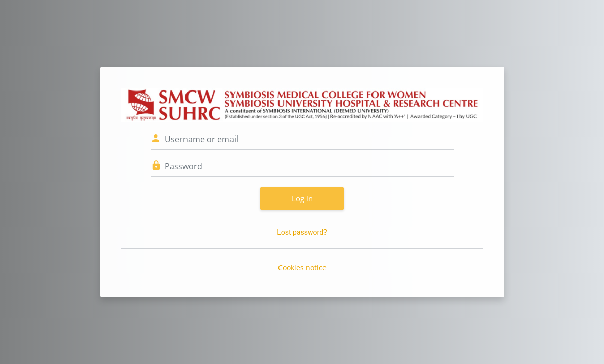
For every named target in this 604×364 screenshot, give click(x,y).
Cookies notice (302, 268)
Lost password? (302, 232)
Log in (302, 198)
